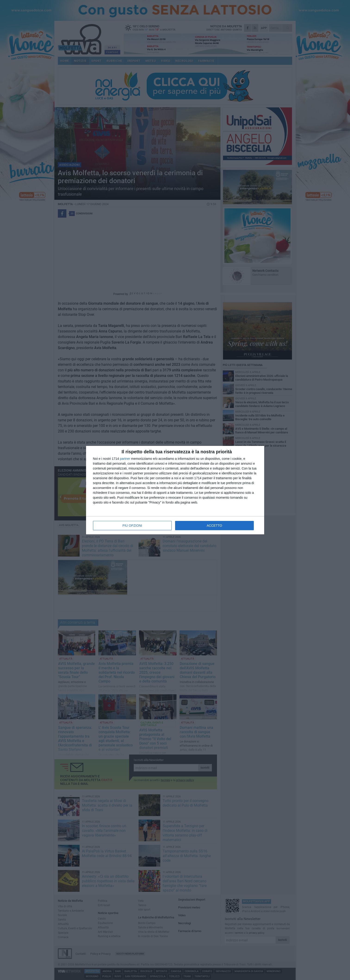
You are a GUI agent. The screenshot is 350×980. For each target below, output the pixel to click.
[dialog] (175, 490)
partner (125, 459)
